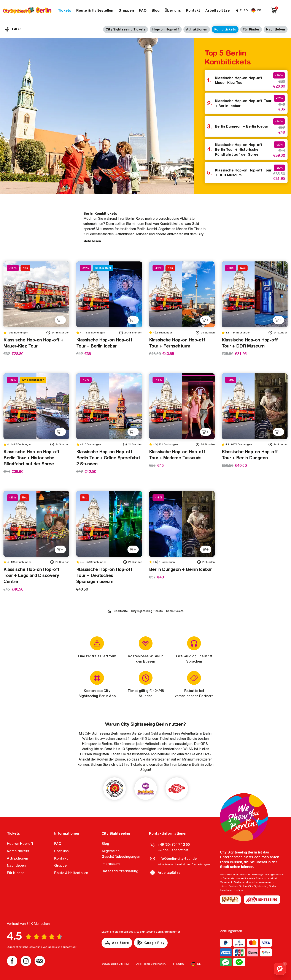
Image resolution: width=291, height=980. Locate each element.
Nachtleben (276, 29)
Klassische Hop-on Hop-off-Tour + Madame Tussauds (178, 455)
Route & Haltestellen (95, 10)
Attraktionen (197, 29)
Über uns (173, 10)
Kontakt (193, 10)
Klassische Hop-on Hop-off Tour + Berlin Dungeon (250, 455)
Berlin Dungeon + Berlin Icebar (242, 126)
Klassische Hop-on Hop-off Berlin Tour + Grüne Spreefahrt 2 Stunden (108, 458)
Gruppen (126, 10)
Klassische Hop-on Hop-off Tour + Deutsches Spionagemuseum (104, 575)
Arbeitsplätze (217, 10)
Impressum (111, 864)
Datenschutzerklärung (120, 871)
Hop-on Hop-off (166, 29)
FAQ (143, 10)
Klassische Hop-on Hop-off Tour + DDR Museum (243, 173)
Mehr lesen (92, 241)
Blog (156, 10)
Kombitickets (225, 29)
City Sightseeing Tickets (126, 29)
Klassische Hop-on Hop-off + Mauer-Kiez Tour (240, 80)
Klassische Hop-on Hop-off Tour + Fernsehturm (177, 343)
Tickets (64, 10)
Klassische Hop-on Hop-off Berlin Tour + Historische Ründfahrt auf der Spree (239, 150)
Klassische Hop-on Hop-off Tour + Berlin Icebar (243, 103)
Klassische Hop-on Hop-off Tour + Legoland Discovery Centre (32, 575)
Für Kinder (251, 29)
